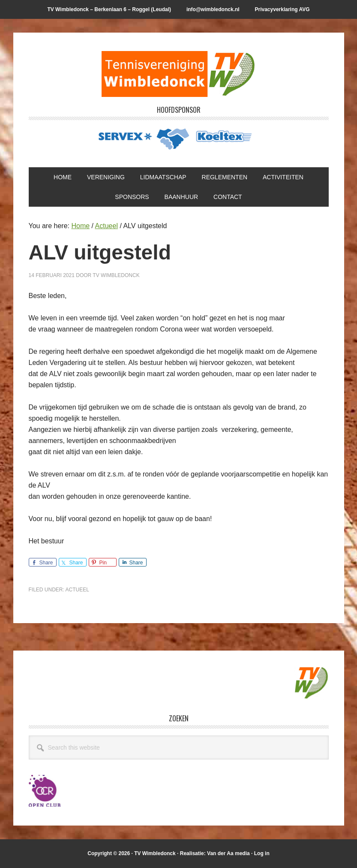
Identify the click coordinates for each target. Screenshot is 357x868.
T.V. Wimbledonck (179, 74)
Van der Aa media (228, 853)
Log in (262, 853)
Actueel (77, 590)
